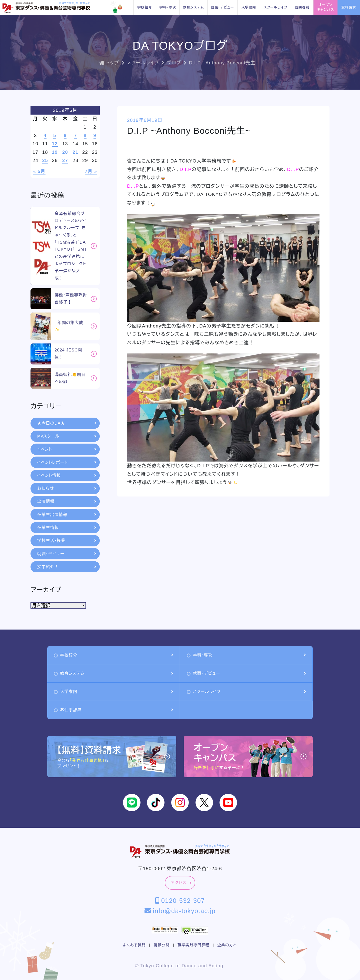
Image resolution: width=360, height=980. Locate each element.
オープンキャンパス (326, 7)
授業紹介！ (67, 567)
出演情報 (67, 501)
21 (75, 152)
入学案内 (249, 7)
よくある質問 (134, 945)
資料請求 (349, 7)
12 (55, 144)
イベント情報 (67, 475)
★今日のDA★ (67, 423)
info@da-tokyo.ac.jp (180, 911)
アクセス (181, 883)
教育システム (193, 7)
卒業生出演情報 (67, 515)
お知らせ (67, 488)
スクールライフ (275, 7)
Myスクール (67, 436)
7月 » (91, 171)
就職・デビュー (222, 7)
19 (55, 152)
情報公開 (162, 945)
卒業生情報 (67, 528)
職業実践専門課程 (193, 945)
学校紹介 (145, 7)
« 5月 (39, 171)
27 (65, 160)
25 (45, 160)
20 (65, 152)
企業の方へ (227, 945)
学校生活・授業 (67, 541)
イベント (67, 449)
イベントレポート (67, 462)
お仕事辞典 (113, 710)
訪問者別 (302, 7)
